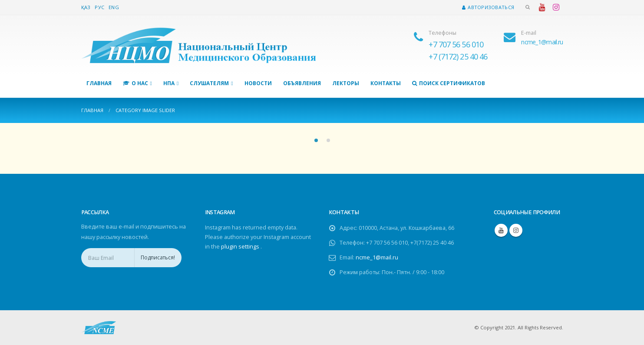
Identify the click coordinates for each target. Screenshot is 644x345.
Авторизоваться (488, 7)
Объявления (302, 83)
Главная (99, 83)
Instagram (516, 230)
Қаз (86, 7)
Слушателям (209, 83)
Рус (99, 7)
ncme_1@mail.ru (377, 257)
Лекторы (346, 83)
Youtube (501, 230)
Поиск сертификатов (449, 83)
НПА (169, 83)
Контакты (386, 83)
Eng (114, 7)
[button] (316, 140)
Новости (258, 83)
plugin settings (241, 247)
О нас (135, 83)
